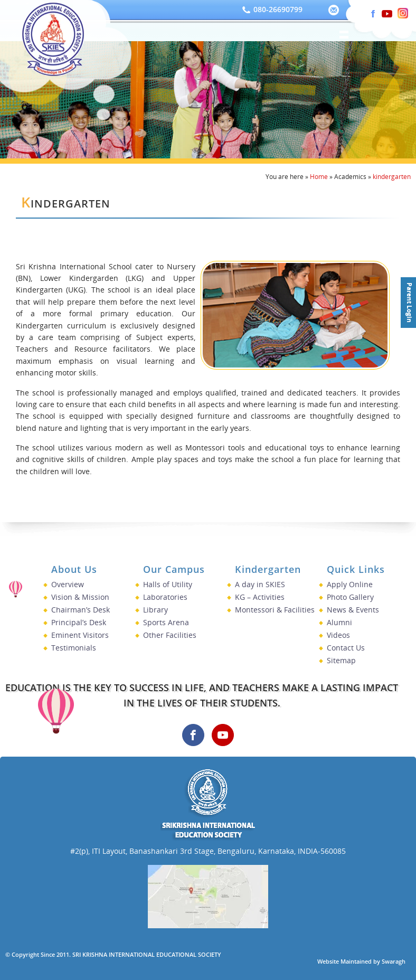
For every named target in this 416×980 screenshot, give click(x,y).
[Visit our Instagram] (363, 10)
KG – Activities (260, 597)
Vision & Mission (80, 597)
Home (319, 177)
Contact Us (346, 648)
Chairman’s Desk (81, 610)
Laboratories (165, 597)
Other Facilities (170, 635)
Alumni (339, 622)
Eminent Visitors (80, 635)
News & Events (353, 610)
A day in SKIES (260, 584)
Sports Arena (166, 622)
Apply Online (350, 584)
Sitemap (341, 660)
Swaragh (394, 961)
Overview (68, 584)
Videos (338, 635)
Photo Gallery (350, 597)
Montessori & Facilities (275, 610)
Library (155, 610)
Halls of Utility (168, 584)
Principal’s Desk (79, 622)
